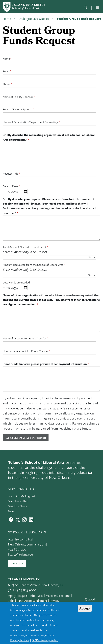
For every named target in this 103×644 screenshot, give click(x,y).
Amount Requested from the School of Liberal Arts (33, 265)
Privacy (54, 601)
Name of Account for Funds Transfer (24, 338)
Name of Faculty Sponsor (18, 97)
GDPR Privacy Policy (45, 640)
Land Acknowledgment (32, 601)
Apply (12, 595)
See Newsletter (18, 501)
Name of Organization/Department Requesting (30, 122)
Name (6, 59)
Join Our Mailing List (22, 496)
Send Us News (17, 506)
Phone (6, 84)
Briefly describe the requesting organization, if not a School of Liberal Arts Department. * (49, 137)
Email (6, 71)
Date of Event (11, 186)
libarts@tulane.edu (20, 554)
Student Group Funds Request (79, 19)
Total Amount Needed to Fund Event (24, 247)
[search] (86, 8)
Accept (85, 608)
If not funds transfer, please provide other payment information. (45, 364)
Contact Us (17, 563)
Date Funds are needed (16, 282)
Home (7, 19)
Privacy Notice (20, 640)
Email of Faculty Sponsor (18, 109)
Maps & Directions (58, 595)
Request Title (10, 173)
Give (11, 511)
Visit (40, 595)
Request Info (26, 595)
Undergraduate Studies (34, 19)
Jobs (11, 601)
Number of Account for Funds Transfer (26, 351)
